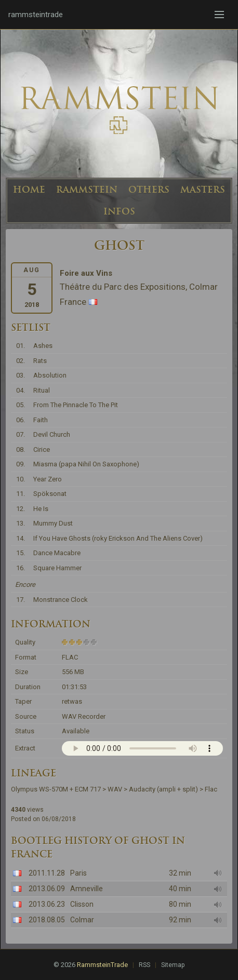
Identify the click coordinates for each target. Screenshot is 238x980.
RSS (144, 965)
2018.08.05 (47, 920)
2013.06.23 (47, 904)
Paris (78, 873)
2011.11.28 (47, 873)
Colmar (82, 920)
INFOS (119, 211)
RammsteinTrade (102, 965)
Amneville (87, 889)
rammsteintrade (36, 15)
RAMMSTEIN (87, 190)
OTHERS (149, 190)
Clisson (82, 904)
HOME (29, 190)
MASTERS (203, 190)
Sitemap (173, 965)
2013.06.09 (47, 889)
